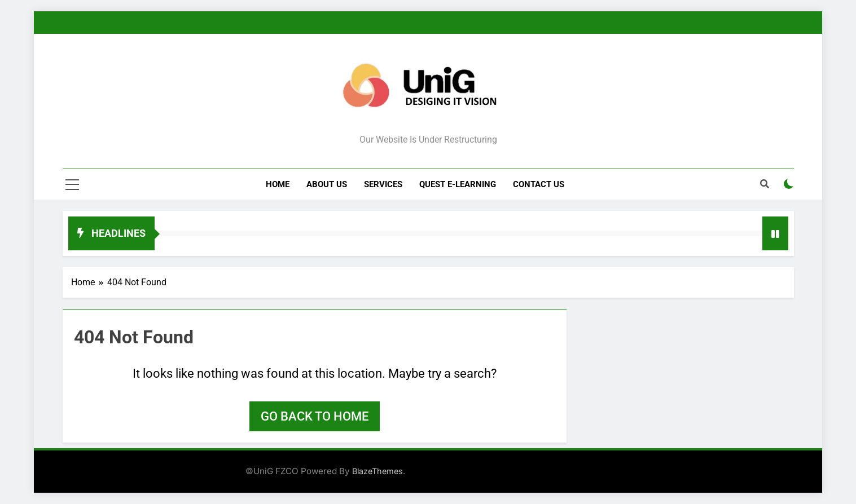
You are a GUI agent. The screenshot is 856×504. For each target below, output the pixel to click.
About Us (327, 184)
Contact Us (539, 184)
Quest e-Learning (458, 184)
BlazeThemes (377, 471)
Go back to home (315, 416)
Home (278, 184)
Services (383, 184)
